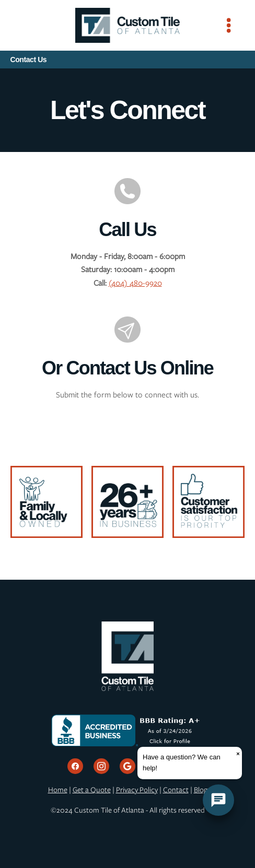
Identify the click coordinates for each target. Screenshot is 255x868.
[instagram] (101, 766)
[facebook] (75, 766)
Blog (201, 790)
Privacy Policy (137, 790)
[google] (128, 766)
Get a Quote (92, 790)
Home (58, 790)
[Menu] (228, 25)
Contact (176, 790)
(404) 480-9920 (135, 283)
